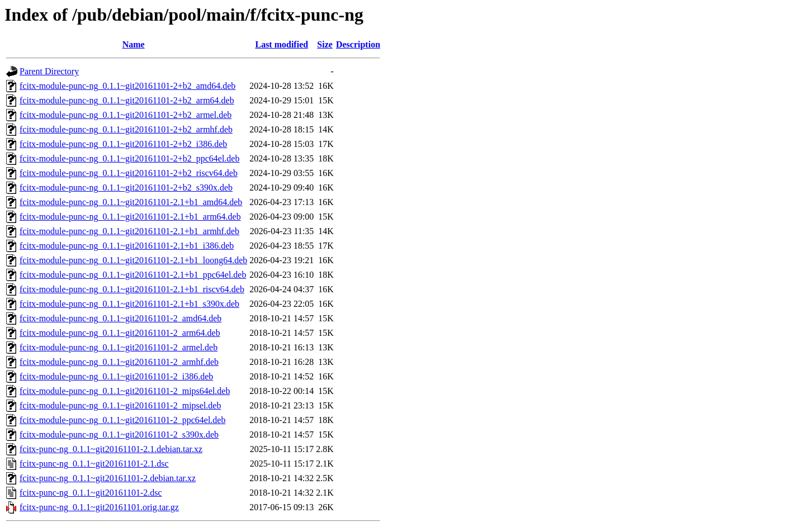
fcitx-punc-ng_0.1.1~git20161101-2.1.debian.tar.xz (111, 449)
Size (325, 44)
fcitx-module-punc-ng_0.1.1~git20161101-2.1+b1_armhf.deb (129, 231)
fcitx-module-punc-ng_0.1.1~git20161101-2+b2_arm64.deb (127, 100)
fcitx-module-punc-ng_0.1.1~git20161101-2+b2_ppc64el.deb (129, 158)
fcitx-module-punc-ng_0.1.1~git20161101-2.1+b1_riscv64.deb (132, 289)
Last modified (281, 44)
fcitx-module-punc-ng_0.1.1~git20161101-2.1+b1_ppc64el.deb (133, 275)
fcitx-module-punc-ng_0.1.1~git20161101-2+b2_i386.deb (123, 144)
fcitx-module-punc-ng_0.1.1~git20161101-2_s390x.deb (119, 434)
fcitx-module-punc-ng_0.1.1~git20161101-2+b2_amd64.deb (127, 86)
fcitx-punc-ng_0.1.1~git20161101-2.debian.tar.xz (108, 478)
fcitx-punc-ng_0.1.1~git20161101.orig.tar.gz (99, 507)
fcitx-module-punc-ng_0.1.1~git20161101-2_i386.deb (116, 376)
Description (358, 44)
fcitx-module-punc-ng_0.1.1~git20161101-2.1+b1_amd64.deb (131, 202)
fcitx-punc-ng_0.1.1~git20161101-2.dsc (91, 493)
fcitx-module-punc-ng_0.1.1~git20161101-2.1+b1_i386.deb (127, 246)
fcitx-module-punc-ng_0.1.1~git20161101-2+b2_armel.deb (126, 115)
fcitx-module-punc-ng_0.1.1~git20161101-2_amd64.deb (120, 318)
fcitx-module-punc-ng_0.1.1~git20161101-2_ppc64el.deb (122, 420)
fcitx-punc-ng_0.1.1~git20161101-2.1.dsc (94, 464)
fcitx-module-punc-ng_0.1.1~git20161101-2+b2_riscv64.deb (129, 173)
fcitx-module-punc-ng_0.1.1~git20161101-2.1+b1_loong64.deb (133, 260)
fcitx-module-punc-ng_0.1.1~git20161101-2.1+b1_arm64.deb (130, 217)
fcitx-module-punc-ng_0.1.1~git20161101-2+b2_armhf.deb (126, 129)
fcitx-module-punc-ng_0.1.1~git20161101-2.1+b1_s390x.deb (129, 304)
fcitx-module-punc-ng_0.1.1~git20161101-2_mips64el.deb (125, 391)
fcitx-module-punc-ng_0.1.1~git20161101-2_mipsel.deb (120, 405)
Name (134, 44)
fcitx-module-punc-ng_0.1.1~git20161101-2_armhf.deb (119, 362)
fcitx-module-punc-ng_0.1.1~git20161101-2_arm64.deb (120, 333)
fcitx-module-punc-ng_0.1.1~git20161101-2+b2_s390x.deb (126, 187)
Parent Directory (49, 71)
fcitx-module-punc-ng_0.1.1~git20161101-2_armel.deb (119, 347)
